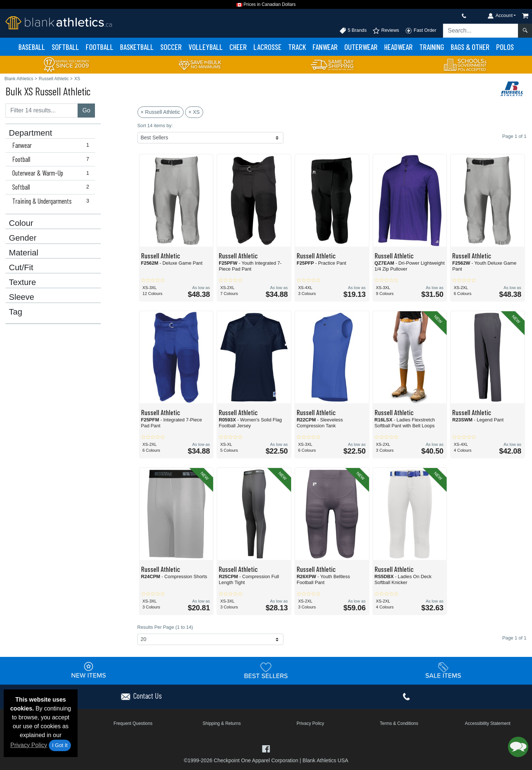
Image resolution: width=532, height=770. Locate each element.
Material (24, 253)
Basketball (137, 47)
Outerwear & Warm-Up (52, 173)
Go (86, 110)
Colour (21, 223)
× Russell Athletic (161, 112)
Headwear (398, 47)
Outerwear (361, 47)
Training (432, 47)
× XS (194, 112)
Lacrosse (267, 47)
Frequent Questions (133, 723)
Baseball (32, 47)
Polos (505, 47)
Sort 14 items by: (155, 125)
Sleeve (21, 297)
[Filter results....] (42, 111)
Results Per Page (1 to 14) (165, 627)
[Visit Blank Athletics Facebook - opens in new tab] (266, 748)
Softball (65, 47)
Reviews (386, 31)
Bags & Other (470, 47)
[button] (518, 747)
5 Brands (353, 31)
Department (30, 133)
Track (297, 47)
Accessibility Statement (487, 723)
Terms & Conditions (399, 723)
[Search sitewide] (481, 31)
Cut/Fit (21, 268)
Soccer (171, 47)
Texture (22, 282)
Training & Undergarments (52, 201)
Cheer (238, 47)
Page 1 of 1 (514, 638)
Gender (23, 238)
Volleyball (206, 47)
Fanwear (325, 47)
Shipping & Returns (221, 723)
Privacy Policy (29, 745)
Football (100, 47)
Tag (16, 312)
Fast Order (421, 31)
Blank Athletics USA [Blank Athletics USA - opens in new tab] (325, 760)
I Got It (60, 745)
